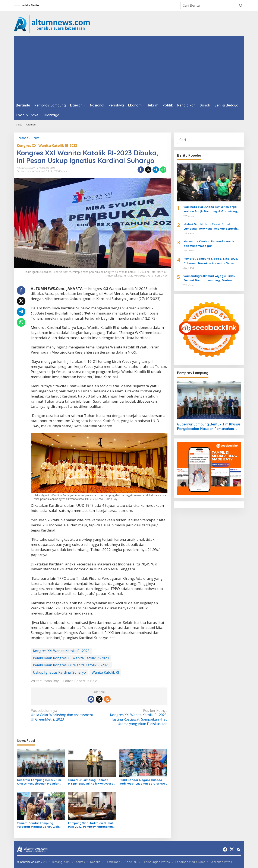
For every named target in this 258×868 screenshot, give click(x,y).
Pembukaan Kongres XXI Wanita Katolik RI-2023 (71, 665)
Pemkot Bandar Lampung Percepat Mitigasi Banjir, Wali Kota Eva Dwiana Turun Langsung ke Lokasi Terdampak (40, 825)
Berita (20, 171)
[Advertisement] (129, 68)
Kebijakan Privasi (221, 862)
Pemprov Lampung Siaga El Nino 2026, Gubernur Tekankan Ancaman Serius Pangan (211, 261)
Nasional (40, 171)
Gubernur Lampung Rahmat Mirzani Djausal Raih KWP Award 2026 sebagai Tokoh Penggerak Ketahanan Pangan (91, 782)
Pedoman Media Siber (190, 862)
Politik (49, 171)
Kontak (80, 862)
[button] (241, 5)
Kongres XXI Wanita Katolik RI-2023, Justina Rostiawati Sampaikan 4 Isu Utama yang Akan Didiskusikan (134, 717)
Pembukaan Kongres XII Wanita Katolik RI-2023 (71, 658)
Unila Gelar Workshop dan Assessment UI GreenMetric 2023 (64, 715)
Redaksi (95, 862)
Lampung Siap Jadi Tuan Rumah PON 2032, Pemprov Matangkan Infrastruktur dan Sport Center (91, 825)
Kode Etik (131, 862)
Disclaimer (113, 862)
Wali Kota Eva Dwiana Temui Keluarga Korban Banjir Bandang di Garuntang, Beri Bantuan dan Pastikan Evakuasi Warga (211, 209)
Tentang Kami (61, 862)
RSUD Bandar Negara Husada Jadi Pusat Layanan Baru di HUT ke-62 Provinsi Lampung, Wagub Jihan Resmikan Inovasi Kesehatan (142, 782)
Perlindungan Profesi (156, 862)
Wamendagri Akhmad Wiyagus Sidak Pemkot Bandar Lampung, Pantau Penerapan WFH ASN (209, 278)
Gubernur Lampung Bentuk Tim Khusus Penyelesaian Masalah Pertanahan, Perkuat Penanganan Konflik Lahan (39, 782)
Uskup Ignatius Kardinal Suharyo (59, 672)
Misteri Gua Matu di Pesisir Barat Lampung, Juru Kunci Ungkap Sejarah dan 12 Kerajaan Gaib (210, 227)
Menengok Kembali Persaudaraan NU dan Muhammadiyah (210, 244)
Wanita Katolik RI (105, 672)
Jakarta (29, 171)
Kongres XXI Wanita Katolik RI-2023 (47, 146)
